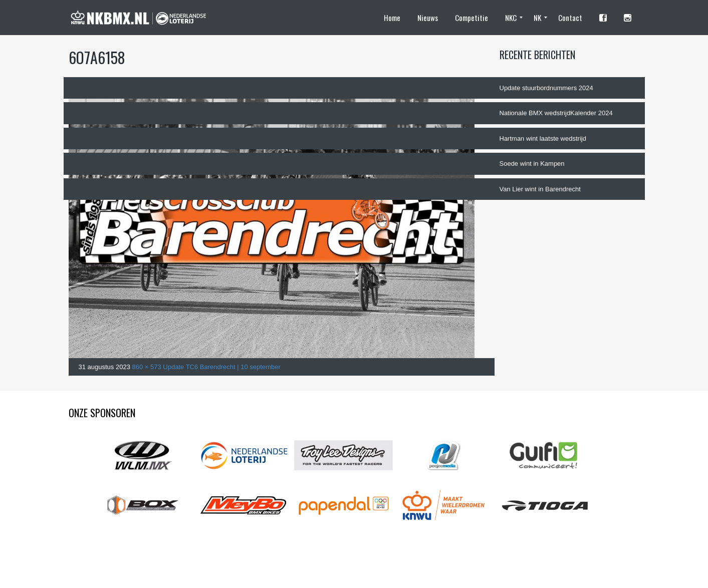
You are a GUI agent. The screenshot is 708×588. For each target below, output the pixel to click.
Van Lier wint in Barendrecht (540, 189)
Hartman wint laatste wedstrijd (543, 138)
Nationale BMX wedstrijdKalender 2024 (556, 113)
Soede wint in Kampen (532, 164)
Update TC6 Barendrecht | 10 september (221, 367)
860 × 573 (147, 367)
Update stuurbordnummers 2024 (546, 88)
